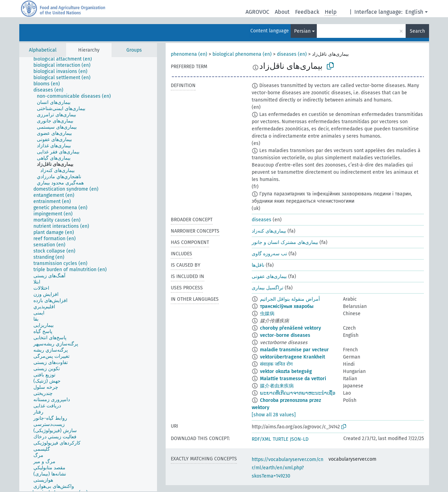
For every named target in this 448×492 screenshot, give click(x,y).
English (414, 12)
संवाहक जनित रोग (276, 364)
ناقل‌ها (258, 265)
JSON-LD (299, 439)
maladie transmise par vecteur (294, 350)
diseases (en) (292, 54)
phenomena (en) (189, 54)
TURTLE (280, 439)
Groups (134, 50)
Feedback (307, 12)
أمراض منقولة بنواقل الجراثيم (290, 299)
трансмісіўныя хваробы (287, 306)
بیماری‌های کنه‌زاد (269, 231)
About (282, 12)
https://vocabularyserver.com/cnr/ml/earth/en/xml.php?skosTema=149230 (288, 468)
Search (417, 31)
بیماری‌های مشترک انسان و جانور (285, 242)
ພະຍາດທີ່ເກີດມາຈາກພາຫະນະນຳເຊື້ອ (298, 393)
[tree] (88, 274)
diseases (262, 220)
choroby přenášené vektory (290, 328)
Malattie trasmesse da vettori (293, 379)
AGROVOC (257, 12)
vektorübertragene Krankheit (293, 357)
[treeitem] (66, 59)
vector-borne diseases (285, 335)
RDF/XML (261, 439)
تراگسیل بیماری (268, 288)
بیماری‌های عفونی (269, 276)
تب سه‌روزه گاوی (269, 254)
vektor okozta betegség (286, 371)
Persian (302, 31)
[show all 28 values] (274, 415)
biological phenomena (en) (242, 54)
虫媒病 (267, 314)
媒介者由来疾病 (277, 386)
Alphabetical (43, 50)
